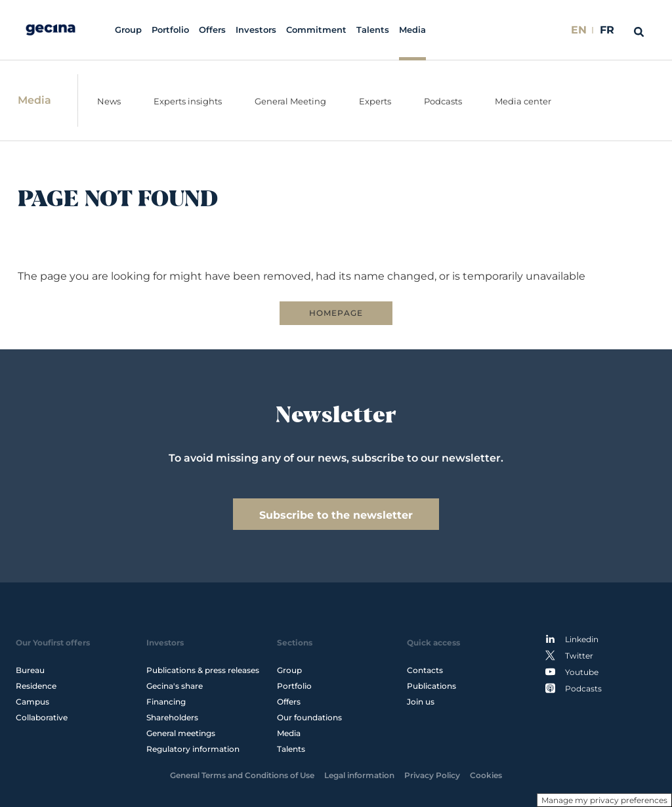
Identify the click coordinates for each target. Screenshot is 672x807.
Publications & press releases (203, 670)
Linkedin (572, 639)
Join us (421, 702)
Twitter (569, 656)
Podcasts (574, 688)
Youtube (572, 672)
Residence (36, 686)
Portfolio (170, 30)
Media (412, 30)
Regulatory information (193, 749)
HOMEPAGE (336, 313)
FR (607, 30)
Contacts (425, 670)
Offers (212, 30)
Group (128, 30)
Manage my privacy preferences (604, 800)
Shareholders (172, 717)
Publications (431, 686)
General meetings (181, 733)
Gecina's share (175, 686)
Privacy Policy (432, 775)
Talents (373, 30)
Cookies (486, 775)
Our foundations (309, 717)
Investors (256, 30)
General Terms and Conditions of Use (242, 775)
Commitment (316, 30)
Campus (32, 702)
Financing (166, 702)
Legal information (359, 775)
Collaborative (42, 717)
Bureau (30, 670)
